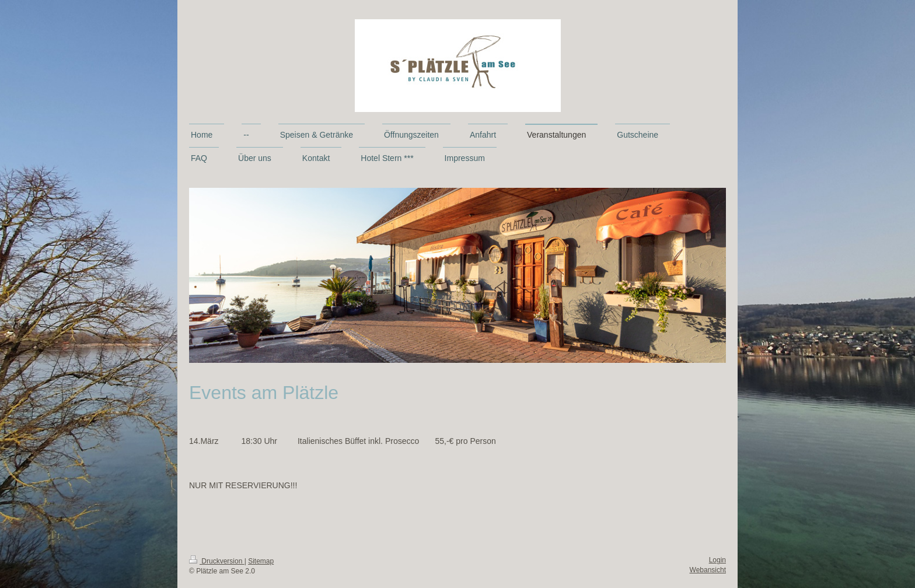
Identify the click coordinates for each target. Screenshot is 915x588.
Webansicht (708, 570)
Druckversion (217, 561)
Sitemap (261, 561)
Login (717, 560)
